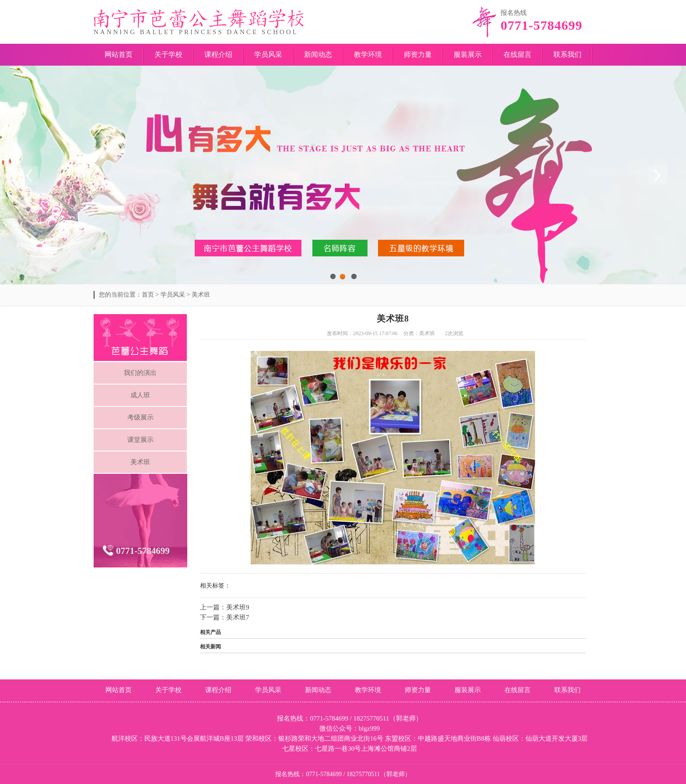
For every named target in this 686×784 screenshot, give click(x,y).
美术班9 (238, 607)
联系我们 (567, 54)
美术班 (201, 295)
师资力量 (418, 54)
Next (658, 175)
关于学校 (168, 54)
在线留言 (518, 54)
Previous (28, 175)
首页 (148, 295)
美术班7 (238, 617)
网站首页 (119, 54)
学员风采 (268, 54)
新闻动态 (318, 54)
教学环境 (368, 54)
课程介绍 (218, 54)
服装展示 (468, 54)
